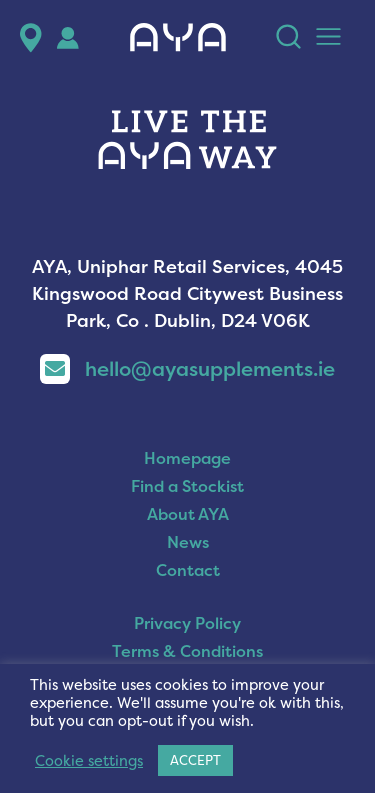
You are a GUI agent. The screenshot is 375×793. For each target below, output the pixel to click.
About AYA (188, 514)
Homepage (187, 458)
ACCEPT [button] (195, 760)
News (188, 542)
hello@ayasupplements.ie (187, 368)
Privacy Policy (187, 623)
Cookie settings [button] (89, 761)
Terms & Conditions (187, 651)
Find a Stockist (187, 486)
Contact (188, 570)
